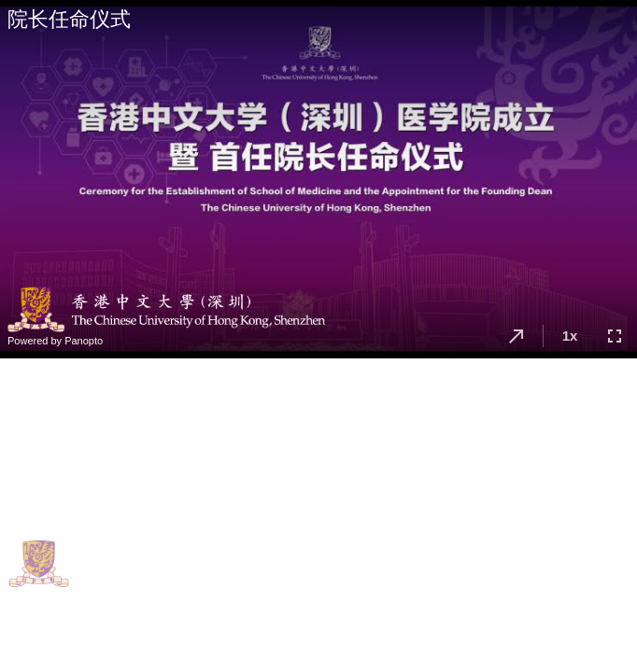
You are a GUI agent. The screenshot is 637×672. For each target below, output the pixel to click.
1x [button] (570, 336)
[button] (517, 336)
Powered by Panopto (55, 341)
